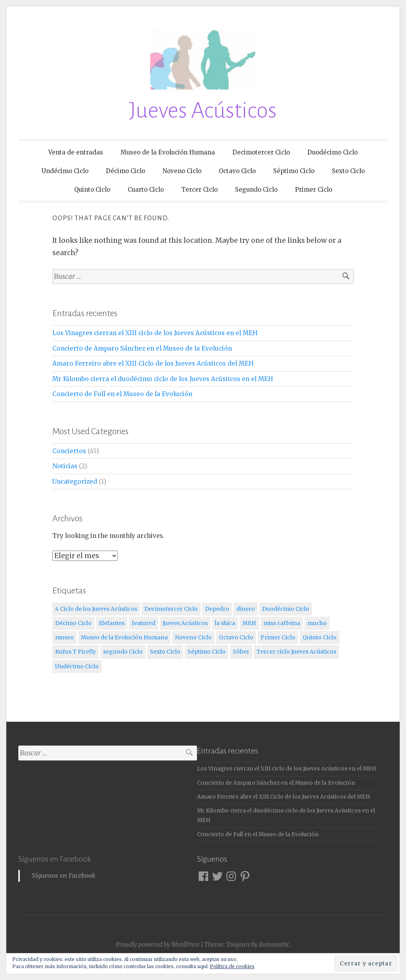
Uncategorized (75, 481)
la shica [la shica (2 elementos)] (225, 623)
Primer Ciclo (314, 190)
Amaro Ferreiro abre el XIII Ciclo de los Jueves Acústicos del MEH (153, 363)
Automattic (274, 945)
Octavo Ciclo (237, 171)
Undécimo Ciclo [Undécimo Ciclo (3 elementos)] (77, 666)
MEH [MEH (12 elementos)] (249, 623)
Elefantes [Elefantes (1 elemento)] (112, 623)
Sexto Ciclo (348, 171)
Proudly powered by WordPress (158, 945)
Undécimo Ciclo (65, 171)
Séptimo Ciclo (294, 171)
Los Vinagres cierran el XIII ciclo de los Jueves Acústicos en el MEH (155, 333)
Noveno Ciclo (182, 171)
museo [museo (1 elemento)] (64, 637)
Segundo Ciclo (256, 190)
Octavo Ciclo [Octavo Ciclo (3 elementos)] (236, 637)
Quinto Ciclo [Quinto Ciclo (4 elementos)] (320, 637)
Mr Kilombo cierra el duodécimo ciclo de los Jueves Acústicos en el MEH (163, 379)
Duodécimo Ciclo (332, 152)
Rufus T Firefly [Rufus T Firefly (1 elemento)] (76, 652)
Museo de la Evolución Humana (168, 152)
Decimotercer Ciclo (261, 152)
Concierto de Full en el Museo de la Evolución (122, 394)
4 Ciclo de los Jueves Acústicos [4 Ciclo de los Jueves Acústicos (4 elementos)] (96, 609)
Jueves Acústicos (203, 111)
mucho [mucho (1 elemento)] (317, 623)
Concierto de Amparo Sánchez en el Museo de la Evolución (142, 348)
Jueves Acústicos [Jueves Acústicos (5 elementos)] (185, 623)
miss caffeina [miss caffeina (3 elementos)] (282, 623)
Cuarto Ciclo (146, 190)
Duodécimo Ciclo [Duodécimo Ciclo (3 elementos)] (286, 609)
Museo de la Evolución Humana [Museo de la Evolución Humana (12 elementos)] (124, 637)
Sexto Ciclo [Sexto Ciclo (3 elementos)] (165, 652)
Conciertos (69, 451)
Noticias (65, 466)
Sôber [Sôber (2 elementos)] (241, 652)
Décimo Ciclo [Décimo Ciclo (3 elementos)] (73, 623)
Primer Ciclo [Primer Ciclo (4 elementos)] (278, 637)
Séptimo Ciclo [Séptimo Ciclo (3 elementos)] (207, 652)
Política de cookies (232, 966)
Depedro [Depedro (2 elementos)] (217, 609)
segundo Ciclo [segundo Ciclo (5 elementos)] (123, 652)
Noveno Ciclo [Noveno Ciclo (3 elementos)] (193, 637)
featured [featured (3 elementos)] (144, 623)
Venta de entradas (76, 152)
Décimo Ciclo (125, 171)
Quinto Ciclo (92, 190)
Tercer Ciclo (199, 190)
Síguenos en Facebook (55, 859)
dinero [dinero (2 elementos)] (246, 609)
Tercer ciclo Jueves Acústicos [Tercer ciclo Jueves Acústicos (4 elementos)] (296, 652)
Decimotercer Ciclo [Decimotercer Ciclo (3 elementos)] (171, 609)
